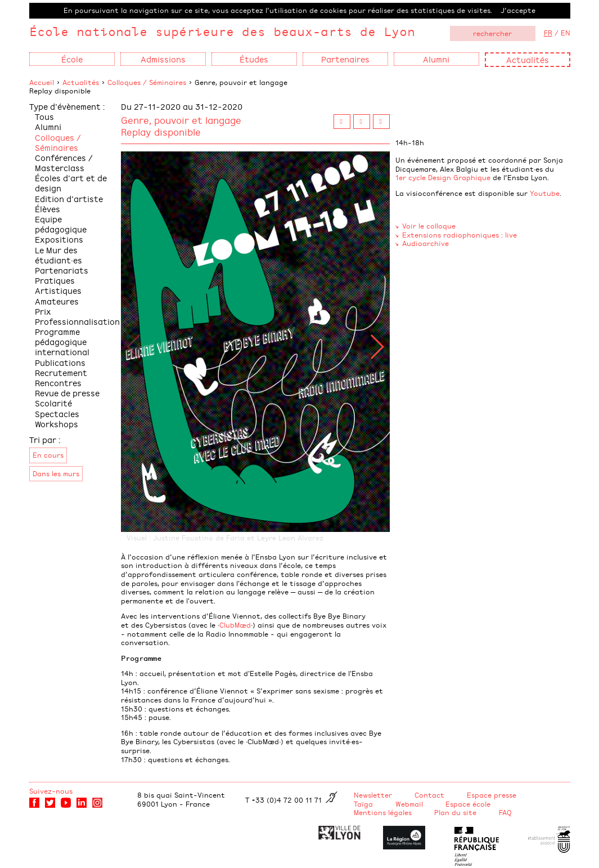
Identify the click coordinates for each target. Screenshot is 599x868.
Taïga (363, 804)
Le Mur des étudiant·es (58, 255)
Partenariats (62, 270)
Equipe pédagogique (61, 224)
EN (566, 33)
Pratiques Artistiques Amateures (58, 290)
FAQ (505, 812)
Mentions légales (383, 812)
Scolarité (53, 403)
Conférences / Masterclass (64, 162)
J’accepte (518, 10)
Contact (429, 795)
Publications (60, 362)
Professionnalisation (77, 321)
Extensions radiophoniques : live (460, 235)
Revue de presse (67, 393)
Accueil (42, 82)
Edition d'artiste (69, 198)
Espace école (468, 804)
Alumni (48, 126)
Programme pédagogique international (62, 341)
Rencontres (58, 382)
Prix (43, 311)
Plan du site (455, 812)
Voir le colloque (429, 226)
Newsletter (373, 795)
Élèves (48, 209)
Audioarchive (425, 243)
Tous (44, 116)
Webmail (409, 804)
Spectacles (57, 413)
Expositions (59, 239)
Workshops (57, 424)
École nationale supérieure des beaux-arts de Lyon (222, 31)
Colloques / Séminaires (147, 82)
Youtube (545, 193)
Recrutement (61, 372)
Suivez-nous (51, 791)
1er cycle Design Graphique (443, 177)
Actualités (528, 59)
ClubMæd (235, 625)
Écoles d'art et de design (71, 183)
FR (548, 33)
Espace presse (492, 795)
